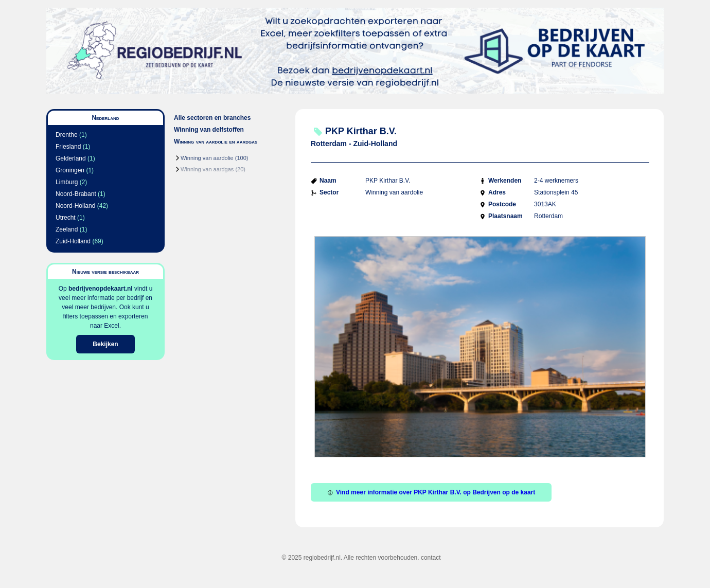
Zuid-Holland (73, 241)
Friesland (68, 147)
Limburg (67, 182)
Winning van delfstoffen (209, 130)
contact (431, 558)
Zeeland (67, 229)
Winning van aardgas (207, 169)
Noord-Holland (75, 206)
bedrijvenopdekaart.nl (101, 289)
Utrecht (66, 218)
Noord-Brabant (76, 194)
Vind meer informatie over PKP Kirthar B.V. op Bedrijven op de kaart (431, 492)
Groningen (70, 170)
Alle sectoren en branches (212, 118)
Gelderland (71, 158)
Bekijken (105, 344)
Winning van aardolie (207, 158)
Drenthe (67, 135)
